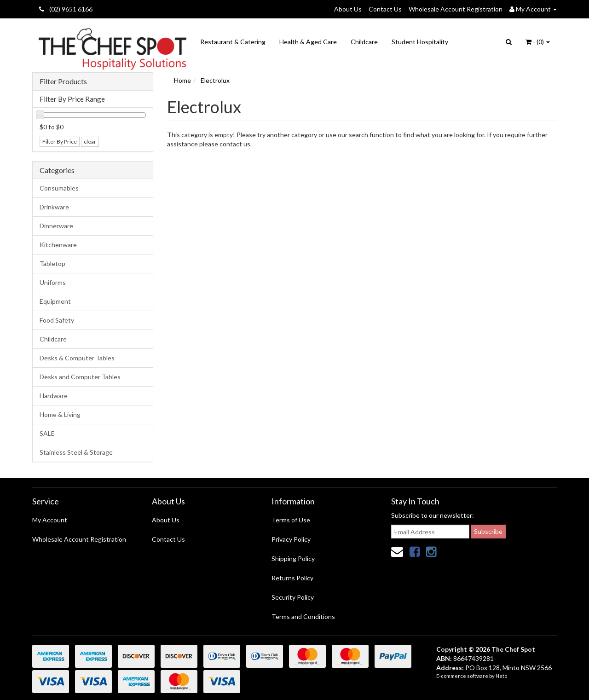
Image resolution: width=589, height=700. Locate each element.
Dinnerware (56, 226)
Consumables (59, 188)
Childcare (364, 42)
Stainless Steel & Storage (76, 452)
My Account (50, 520)
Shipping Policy (293, 558)
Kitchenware (58, 245)
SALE (47, 433)
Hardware (54, 396)
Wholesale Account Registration (456, 9)
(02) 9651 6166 (66, 9)
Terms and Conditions (303, 616)
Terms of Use (291, 520)
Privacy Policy (291, 539)
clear (90, 142)
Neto (501, 676)
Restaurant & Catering (233, 42)
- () (538, 42)
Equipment (55, 301)
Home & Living (60, 414)
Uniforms (53, 282)
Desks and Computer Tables (80, 377)
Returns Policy (292, 578)
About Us (348, 9)
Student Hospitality (420, 42)
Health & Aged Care (308, 42)
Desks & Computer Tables (77, 358)
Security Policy (293, 597)
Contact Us (385, 9)
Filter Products (63, 81)
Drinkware (54, 207)
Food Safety (57, 320)
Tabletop (52, 263)
